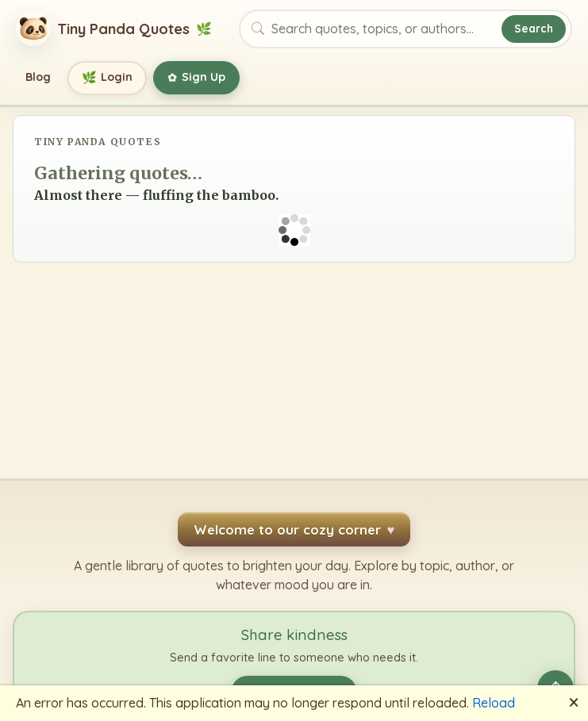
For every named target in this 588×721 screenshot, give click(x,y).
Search (534, 28)
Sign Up (196, 78)
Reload (494, 703)
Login (108, 78)
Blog (38, 77)
